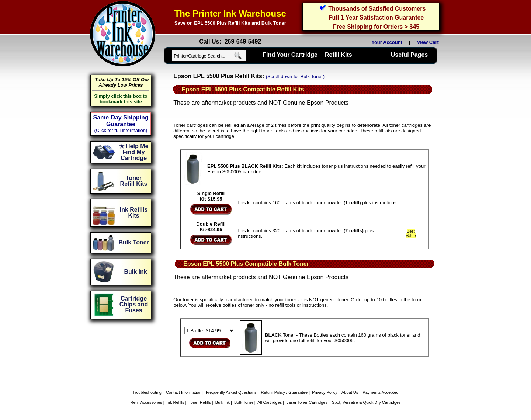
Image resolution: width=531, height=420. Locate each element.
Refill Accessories (146, 402)
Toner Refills (200, 402)
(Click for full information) (121, 130)
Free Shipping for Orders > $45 (376, 27)
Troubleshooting (147, 392)
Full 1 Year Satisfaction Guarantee (376, 18)
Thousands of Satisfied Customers (377, 9)
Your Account (387, 42)
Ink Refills (176, 402)
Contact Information (184, 392)
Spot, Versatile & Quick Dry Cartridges (366, 402)
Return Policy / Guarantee (284, 392)
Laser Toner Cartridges (307, 402)
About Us (350, 392)
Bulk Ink (223, 402)
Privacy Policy (324, 392)
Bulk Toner (244, 402)
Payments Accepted (380, 392)
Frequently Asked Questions (231, 392)
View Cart (429, 42)
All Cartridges (270, 402)
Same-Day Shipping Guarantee (121, 121)
